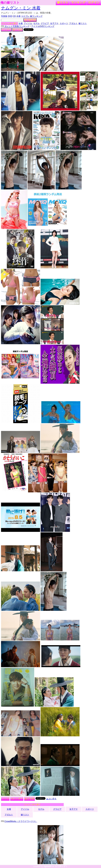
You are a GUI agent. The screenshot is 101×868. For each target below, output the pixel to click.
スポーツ (64, 23)
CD (14, 16)
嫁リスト (63, 2)
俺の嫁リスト (10, 3)
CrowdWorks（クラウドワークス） (21, 821)
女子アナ (54, 23)
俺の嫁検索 (30, 20)
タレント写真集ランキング (17, 26)
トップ (5, 799)
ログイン (94, 2)
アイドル (28, 23)
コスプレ (25, 16)
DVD (10, 16)
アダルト (73, 23)
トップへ (6, 30)
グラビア (45, 23)
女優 (21, 23)
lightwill (48, 866)
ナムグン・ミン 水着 (21, 8)
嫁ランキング (36, 16)
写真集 (4, 16)
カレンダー (17, 799)
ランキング (78, 2)
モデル (36, 23)
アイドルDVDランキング (43, 26)
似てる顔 (18, 30)
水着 (18, 16)
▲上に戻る (51, 799)
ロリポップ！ (61, 866)
